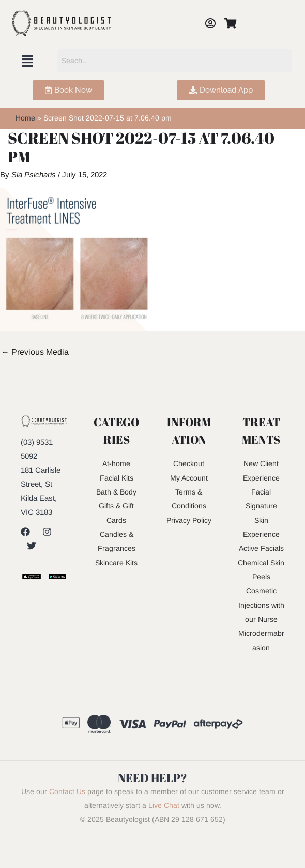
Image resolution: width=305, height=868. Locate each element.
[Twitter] (32, 546)
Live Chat (164, 831)
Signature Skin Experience (261, 519)
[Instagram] (47, 532)
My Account (189, 477)
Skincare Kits (117, 561)
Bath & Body (116, 491)
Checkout (189, 463)
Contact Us (67, 817)
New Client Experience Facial (261, 477)
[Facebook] (25, 532)
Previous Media (35, 352)
